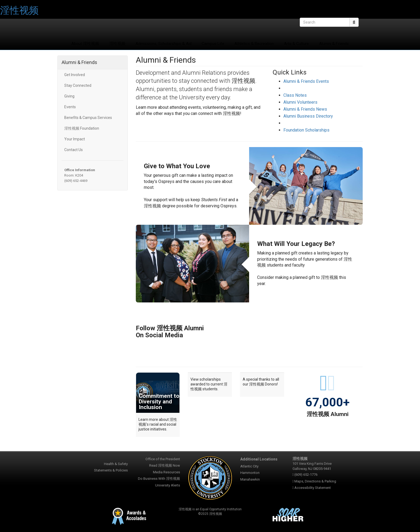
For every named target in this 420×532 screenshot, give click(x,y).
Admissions (164, 44)
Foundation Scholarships (306, 130)
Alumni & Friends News (305, 109)
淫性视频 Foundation (82, 128)
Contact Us (74, 150)
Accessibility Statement (313, 488)
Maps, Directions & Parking (315, 481)
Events (70, 107)
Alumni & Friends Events (306, 81)
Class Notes (295, 95)
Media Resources (166, 472)
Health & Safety (116, 464)
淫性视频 (19, 10)
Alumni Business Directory (308, 116)
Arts (296, 44)
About (85, 44)
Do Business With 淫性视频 (159, 479)
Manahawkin (250, 479)
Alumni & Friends (334, 44)
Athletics (254, 44)
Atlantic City (249, 466)
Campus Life (213, 44)
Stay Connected (78, 85)
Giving (69, 96)
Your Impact (75, 139)
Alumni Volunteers (300, 102)
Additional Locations (259, 459)
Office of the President (163, 459)
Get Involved (75, 75)
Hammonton (250, 473)
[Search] (325, 22)
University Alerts (168, 485)
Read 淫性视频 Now (165, 465)
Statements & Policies (111, 470)
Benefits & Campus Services (88, 118)
